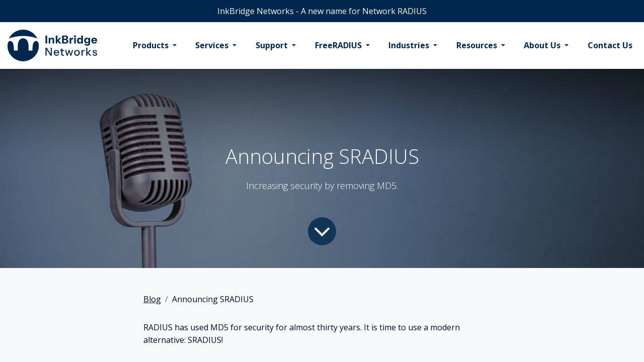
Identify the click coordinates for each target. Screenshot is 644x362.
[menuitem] (155, 46)
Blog (152, 299)
